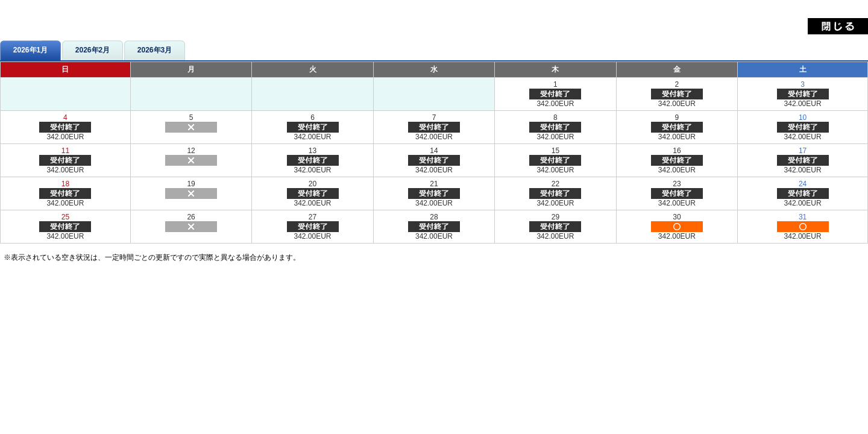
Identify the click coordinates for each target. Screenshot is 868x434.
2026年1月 (30, 50)
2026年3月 (155, 50)
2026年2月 (93, 50)
